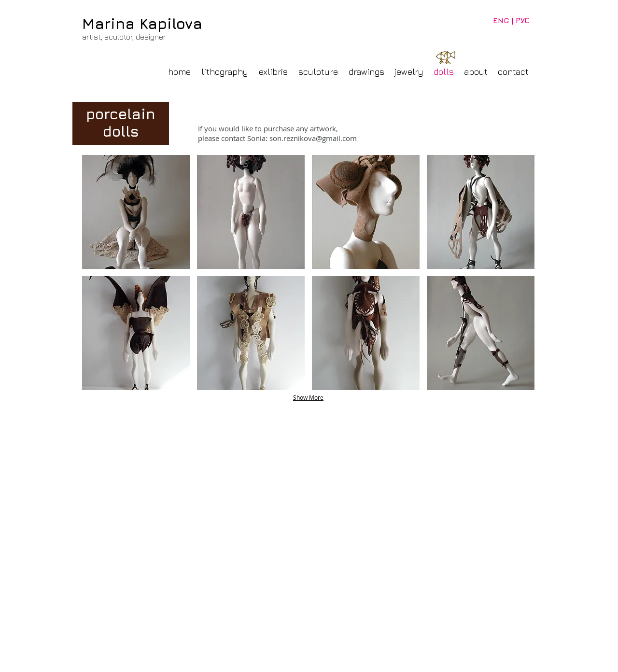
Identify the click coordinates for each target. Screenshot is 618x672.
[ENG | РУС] (511, 20)
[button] (136, 212)
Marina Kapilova (142, 23)
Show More (308, 397)
